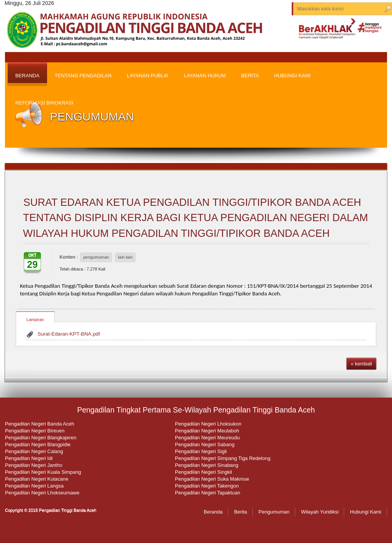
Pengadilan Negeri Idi (29, 458)
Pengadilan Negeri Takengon (207, 486)
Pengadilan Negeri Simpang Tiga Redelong (223, 458)
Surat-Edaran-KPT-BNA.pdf (69, 334)
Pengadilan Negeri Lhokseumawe (42, 493)
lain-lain (125, 257)
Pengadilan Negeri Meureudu (207, 438)
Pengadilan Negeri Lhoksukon (208, 424)
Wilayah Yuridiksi (320, 512)
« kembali (361, 364)
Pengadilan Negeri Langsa (34, 486)
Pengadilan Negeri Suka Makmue (212, 479)
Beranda (213, 512)
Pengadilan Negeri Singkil (203, 472)
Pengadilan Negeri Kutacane (37, 479)
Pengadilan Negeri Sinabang (207, 465)
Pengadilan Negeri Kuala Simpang (43, 472)
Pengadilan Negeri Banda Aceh (40, 424)
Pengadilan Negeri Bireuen (35, 431)
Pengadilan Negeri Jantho (34, 465)
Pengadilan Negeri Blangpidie (38, 444)
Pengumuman (274, 512)
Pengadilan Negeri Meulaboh (207, 431)
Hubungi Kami (366, 512)
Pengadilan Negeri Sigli (201, 451)
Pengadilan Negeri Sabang (205, 444)
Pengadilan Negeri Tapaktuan (207, 493)
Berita (240, 512)
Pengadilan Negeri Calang (34, 451)
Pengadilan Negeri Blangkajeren (41, 438)
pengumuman (96, 257)
